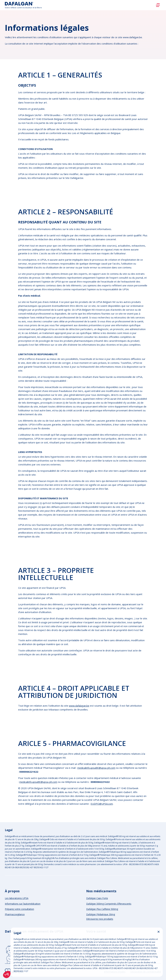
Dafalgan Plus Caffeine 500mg (102, 909)
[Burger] (158, 5)
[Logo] (23, 5)
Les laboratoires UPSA (17, 898)
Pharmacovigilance (15, 914)
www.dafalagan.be (79, 706)
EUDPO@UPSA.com (102, 804)
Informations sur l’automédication (23, 904)
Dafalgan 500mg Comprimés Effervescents (109, 904)
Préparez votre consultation (19, 909)
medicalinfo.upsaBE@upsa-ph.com (96, 768)
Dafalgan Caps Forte (97, 898)
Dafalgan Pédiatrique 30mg (101, 914)
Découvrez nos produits (100, 919)
